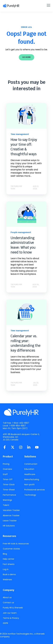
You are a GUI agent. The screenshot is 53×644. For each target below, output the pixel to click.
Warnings (7, 500)
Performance (9, 495)
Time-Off (8, 479)
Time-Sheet (9, 490)
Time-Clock (9, 485)
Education (29, 469)
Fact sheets (9, 564)
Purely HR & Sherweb (13, 608)
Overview (7, 469)
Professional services (35, 490)
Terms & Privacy (11, 618)
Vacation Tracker (11, 510)
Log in (6, 569)
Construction (31, 464)
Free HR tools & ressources (16, 544)
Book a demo (9, 574)
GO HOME (27, 57)
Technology (30, 495)
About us (7, 597)
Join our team (10, 613)
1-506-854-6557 (18, 426)
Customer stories (11, 549)
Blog (5, 554)
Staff (5, 474)
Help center (9, 559)
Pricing (6, 464)
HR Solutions (9, 526)
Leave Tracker (10, 521)
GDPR (5, 623)
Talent (6, 505)
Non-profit (29, 485)
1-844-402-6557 (21, 423)
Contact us (8, 603)
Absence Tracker (11, 516)
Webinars (7, 580)
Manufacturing (32, 479)
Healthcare (30, 474)
